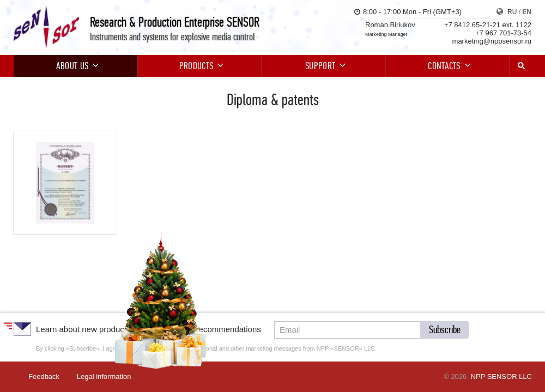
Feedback (44, 376)
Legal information (104, 376)
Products (200, 66)
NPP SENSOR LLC (501, 376)
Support (323, 66)
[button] (445, 330)
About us (76, 66)
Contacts (447, 66)
